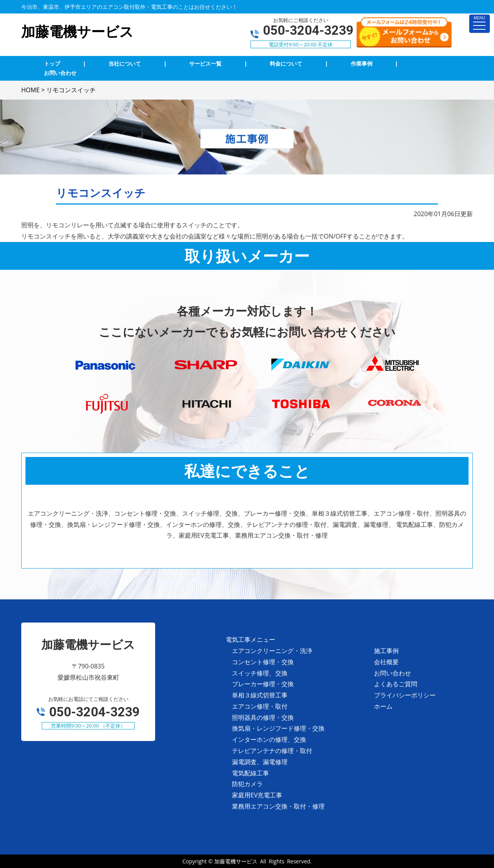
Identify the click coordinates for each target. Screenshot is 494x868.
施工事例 (386, 651)
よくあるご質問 (396, 684)
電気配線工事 (250, 773)
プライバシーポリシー (405, 695)
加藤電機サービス (236, 861)
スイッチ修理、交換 (260, 673)
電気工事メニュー (250, 640)
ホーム (383, 706)
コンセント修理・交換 (263, 662)
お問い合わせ (392, 673)
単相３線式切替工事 (260, 695)
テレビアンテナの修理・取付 (272, 751)
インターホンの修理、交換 (269, 739)
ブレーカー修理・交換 (263, 684)
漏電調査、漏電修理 (260, 762)
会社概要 (386, 662)
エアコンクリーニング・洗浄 (272, 651)
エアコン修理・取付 (260, 706)
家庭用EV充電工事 (257, 795)
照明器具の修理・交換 (263, 717)
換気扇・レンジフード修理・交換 (278, 728)
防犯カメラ (247, 784)
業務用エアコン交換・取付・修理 (278, 806)
